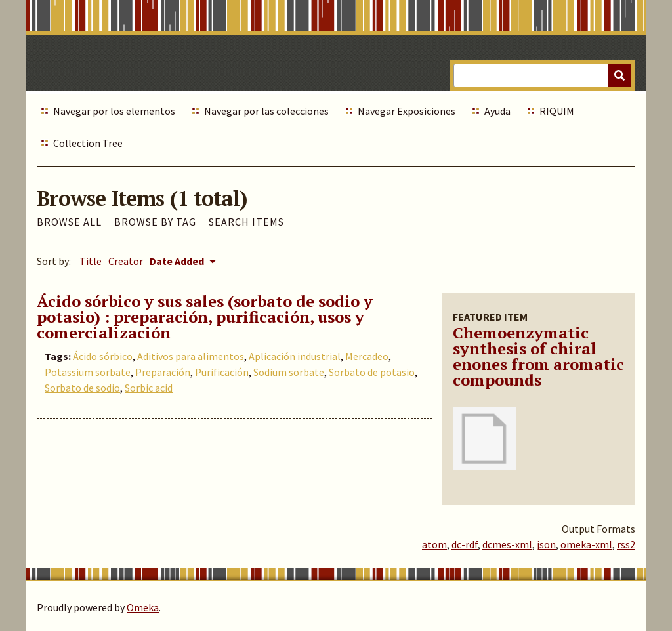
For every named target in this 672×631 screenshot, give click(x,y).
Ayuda (497, 111)
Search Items (246, 222)
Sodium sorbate (289, 372)
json (546, 544)
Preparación (163, 372)
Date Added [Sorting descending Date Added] (178, 261)
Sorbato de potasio (372, 372)
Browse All (69, 222)
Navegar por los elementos (114, 111)
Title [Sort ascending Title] (91, 261)
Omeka (143, 607)
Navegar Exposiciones (407, 111)
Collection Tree (88, 143)
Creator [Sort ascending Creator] (126, 261)
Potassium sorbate (88, 372)
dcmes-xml (507, 544)
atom (434, 544)
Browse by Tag (155, 222)
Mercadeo (367, 356)
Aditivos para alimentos (191, 356)
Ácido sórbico (103, 356)
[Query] (542, 75)
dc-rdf (465, 544)
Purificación (222, 372)
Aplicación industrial (295, 356)
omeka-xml (586, 544)
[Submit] (619, 75)
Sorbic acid (149, 388)
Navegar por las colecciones (266, 111)
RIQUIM (557, 111)
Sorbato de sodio (82, 388)
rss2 (626, 544)
